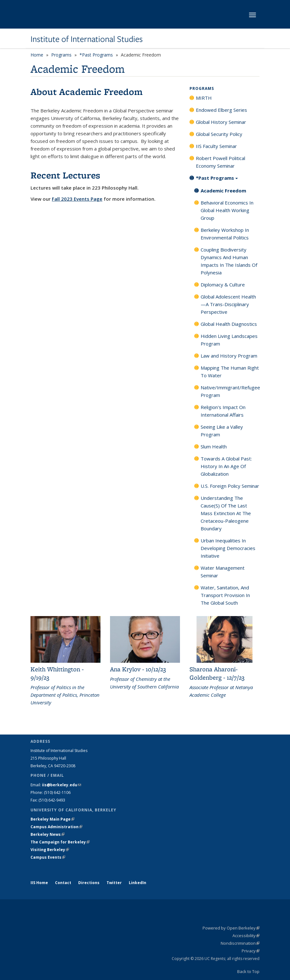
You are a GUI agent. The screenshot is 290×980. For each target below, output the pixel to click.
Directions (89, 883)
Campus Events (48, 857)
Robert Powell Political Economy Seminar (221, 162)
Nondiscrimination (240, 943)
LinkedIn (138, 883)
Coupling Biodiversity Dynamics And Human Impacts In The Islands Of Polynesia (229, 261)
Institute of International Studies (87, 39)
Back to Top (248, 971)
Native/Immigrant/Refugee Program (230, 391)
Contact (63, 883)
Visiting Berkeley (50, 850)
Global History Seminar (221, 122)
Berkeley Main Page (52, 819)
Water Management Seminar (223, 572)
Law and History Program (229, 356)
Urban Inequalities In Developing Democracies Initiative (228, 548)
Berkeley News (48, 834)
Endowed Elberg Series (221, 110)
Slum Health (214, 446)
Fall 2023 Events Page (77, 199)
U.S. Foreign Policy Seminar (230, 486)
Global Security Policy (219, 134)
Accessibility (246, 936)
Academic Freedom (223, 191)
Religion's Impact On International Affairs (223, 411)
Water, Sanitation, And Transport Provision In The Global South (225, 595)
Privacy (251, 951)
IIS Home (39, 883)
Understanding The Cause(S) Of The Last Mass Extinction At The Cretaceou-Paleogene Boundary (226, 513)
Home (37, 55)
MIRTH (204, 98)
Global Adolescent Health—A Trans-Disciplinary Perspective (228, 304)
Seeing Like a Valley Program (222, 431)
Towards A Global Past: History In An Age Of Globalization (226, 466)
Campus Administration (56, 827)
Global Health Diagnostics (229, 324)
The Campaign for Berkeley (60, 842)
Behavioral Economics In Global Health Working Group (227, 210)
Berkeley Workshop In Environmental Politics (225, 234)
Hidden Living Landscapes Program (229, 340)
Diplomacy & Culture (223, 285)
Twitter (114, 883)
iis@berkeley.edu (62, 785)
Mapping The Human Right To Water (230, 372)
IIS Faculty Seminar (216, 146)
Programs (61, 55)
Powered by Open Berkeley (231, 928)
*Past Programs (96, 55)
